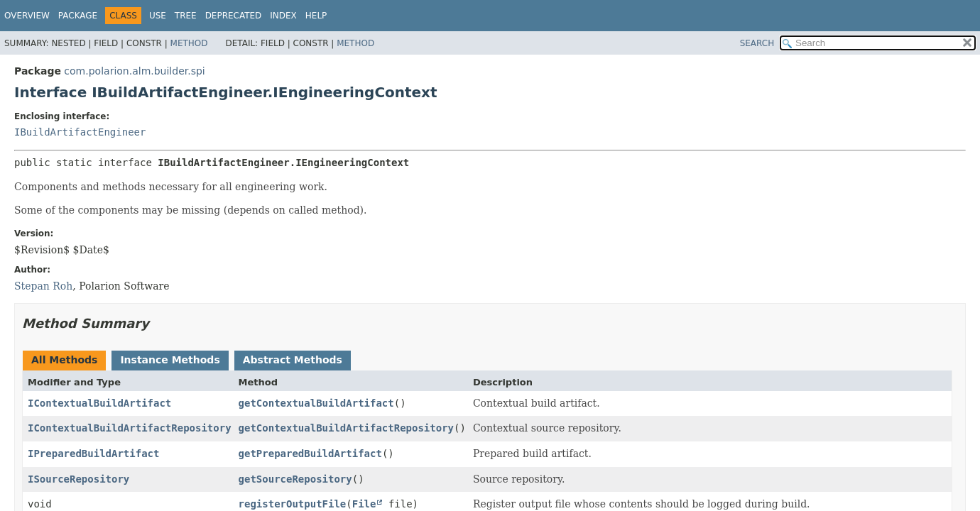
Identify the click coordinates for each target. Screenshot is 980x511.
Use (158, 16)
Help (316, 16)
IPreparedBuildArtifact (93, 454)
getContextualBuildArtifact (316, 403)
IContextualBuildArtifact (99, 403)
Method (189, 43)
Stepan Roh (43, 286)
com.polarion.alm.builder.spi (134, 71)
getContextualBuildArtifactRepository (346, 428)
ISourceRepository (78, 479)
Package (78, 16)
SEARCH (757, 43)
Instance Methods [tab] (170, 360)
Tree (186, 16)
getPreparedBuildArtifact (310, 454)
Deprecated (234, 16)
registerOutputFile (293, 504)
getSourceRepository (295, 479)
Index (283, 16)
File (364, 504)
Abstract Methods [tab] (293, 360)
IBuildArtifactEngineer (80, 132)
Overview (27, 16)
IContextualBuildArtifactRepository (130, 428)
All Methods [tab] (64, 360)
